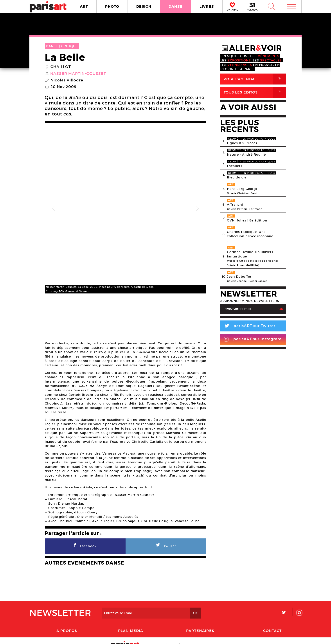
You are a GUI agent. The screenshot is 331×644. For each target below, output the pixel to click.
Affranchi (235, 205)
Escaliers (235, 166)
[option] (125, 202)
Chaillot (61, 67)
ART (84, 6)
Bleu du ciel (237, 177)
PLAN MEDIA (131, 622)
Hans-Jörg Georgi (242, 189)
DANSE (175, 6)
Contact (272, 622)
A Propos (67, 622)
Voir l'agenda (255, 79)
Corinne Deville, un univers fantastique (250, 254)
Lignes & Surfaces (242, 143)
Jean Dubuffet (239, 277)
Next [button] (197, 203)
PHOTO (112, 6)
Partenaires (200, 622)
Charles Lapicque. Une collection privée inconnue (250, 234)
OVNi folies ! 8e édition (247, 220)
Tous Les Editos (255, 92)
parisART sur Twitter (248, 326)
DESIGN (144, 6)
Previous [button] (54, 203)
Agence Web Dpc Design (234, 636)
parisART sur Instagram (253, 339)
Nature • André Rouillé (246, 155)
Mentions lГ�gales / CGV (166, 636)
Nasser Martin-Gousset (78, 74)
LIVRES (207, 6)
